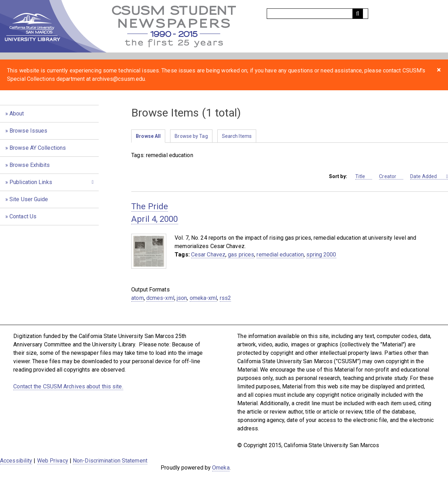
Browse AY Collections (38, 148)
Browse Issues (28, 131)
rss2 (225, 298)
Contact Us (23, 216)
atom (137, 298)
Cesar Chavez (208, 255)
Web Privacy (53, 461)
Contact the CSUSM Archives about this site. (68, 386)
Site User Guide (29, 199)
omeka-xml (204, 298)
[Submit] (358, 14)
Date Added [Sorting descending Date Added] (428, 177)
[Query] (317, 14)
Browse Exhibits (30, 165)
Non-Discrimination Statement (110, 461)
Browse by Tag (191, 136)
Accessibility (16, 461)
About (17, 114)
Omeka (221, 468)
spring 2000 (321, 255)
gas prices (241, 255)
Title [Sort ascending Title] (364, 177)
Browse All (148, 136)
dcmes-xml (160, 298)
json (182, 298)
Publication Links (31, 182)
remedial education (280, 255)
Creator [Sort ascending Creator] (391, 177)
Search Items (237, 136)
